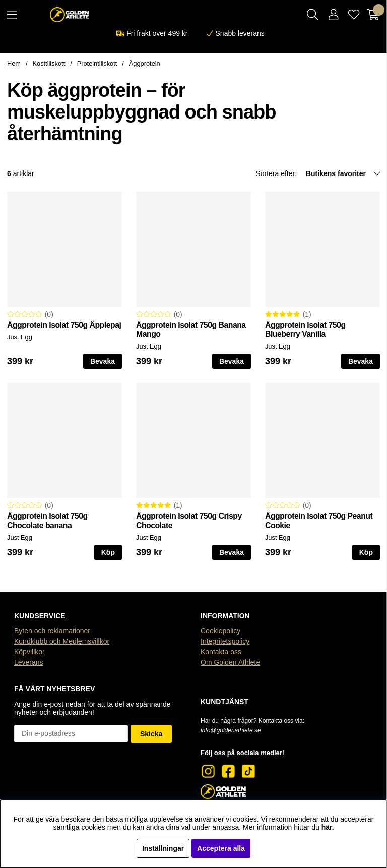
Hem (14, 63)
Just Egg (20, 337)
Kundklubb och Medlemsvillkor (62, 641)
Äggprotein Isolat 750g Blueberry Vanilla (305, 330)
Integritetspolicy (225, 641)
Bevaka (103, 361)
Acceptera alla (221, 848)
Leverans (29, 662)
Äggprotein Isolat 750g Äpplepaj (64, 325)
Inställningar (163, 848)
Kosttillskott (49, 63)
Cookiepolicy (220, 631)
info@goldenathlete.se (231, 730)
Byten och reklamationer (52, 631)
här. (328, 827)
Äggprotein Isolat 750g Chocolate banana (47, 521)
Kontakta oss (221, 652)
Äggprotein (145, 63)
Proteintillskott (97, 63)
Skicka (151, 734)
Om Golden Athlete (230, 662)
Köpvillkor (29, 652)
